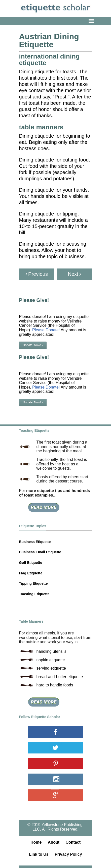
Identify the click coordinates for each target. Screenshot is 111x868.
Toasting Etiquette (34, 594)
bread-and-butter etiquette (60, 677)
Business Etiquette (35, 542)
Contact (73, 842)
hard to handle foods (55, 685)
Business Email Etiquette (40, 552)
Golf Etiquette (31, 563)
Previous (37, 274)
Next (74, 274)
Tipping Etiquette (33, 583)
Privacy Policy (68, 854)
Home (36, 842)
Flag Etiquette (31, 573)
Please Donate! (46, 330)
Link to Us (39, 854)
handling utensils (51, 651)
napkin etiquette (51, 660)
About (54, 842)
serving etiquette (51, 668)
